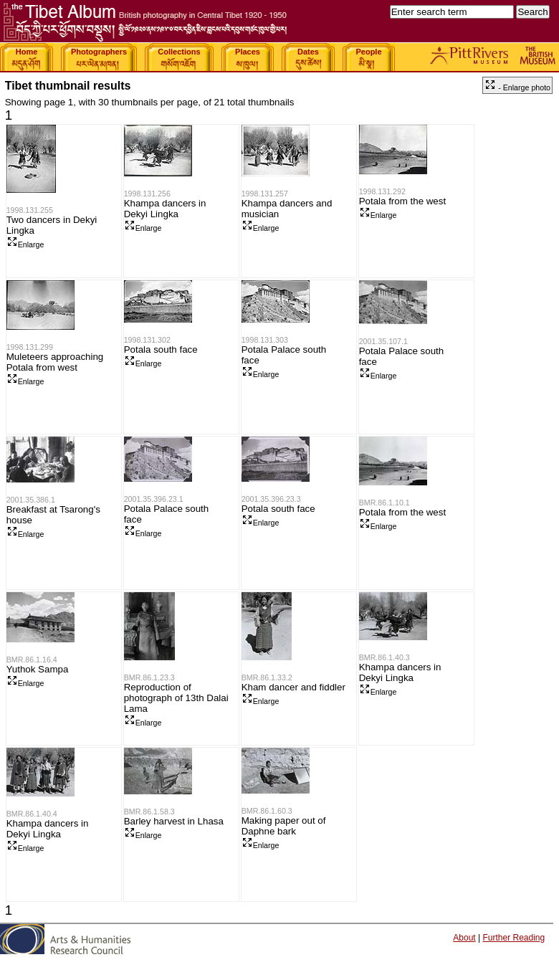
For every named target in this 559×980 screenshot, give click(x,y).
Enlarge (25, 244)
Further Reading (513, 938)
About (464, 938)
